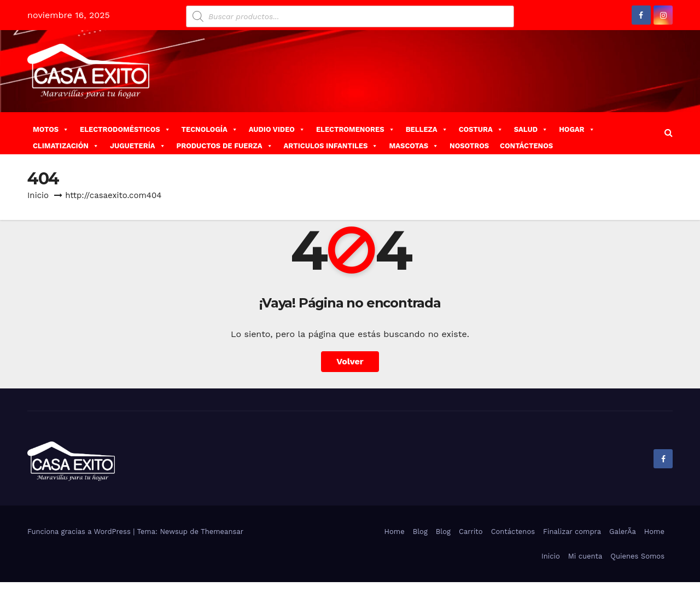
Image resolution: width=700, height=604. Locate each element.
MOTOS (51, 129)
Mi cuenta (585, 556)
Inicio (38, 195)
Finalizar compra (572, 532)
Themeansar (222, 532)
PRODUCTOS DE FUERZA (225, 146)
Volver (350, 361)
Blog (420, 532)
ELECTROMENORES (355, 129)
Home (395, 532)
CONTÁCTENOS (526, 146)
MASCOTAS (414, 146)
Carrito (471, 532)
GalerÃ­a (623, 532)
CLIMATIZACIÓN (66, 146)
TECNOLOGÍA (210, 129)
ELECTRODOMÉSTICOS (125, 129)
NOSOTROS (469, 146)
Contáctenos (513, 532)
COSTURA (481, 129)
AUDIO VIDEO (277, 129)
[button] (669, 133)
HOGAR (577, 129)
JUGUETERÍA (138, 146)
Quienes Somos (637, 556)
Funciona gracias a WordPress (80, 532)
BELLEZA (427, 129)
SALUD (531, 129)
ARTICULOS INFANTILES (331, 146)
